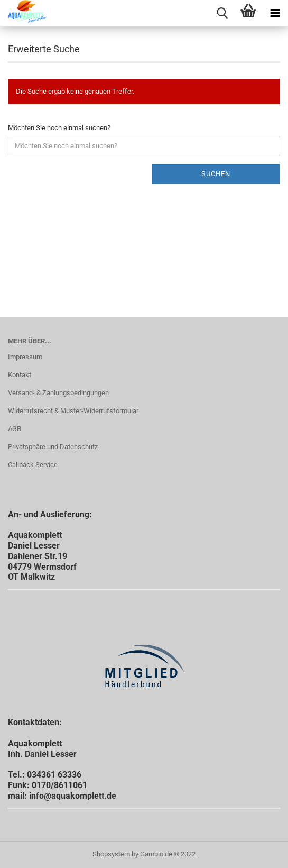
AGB (15, 429)
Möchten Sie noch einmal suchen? (59, 128)
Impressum (25, 357)
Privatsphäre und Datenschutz (53, 447)
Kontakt (20, 375)
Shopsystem (111, 854)
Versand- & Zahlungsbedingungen (58, 393)
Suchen (216, 174)
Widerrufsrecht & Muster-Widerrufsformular (73, 411)
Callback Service (33, 465)
